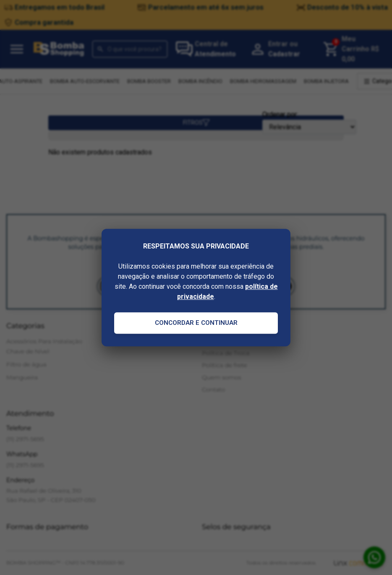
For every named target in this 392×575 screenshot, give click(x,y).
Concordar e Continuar (196, 323)
